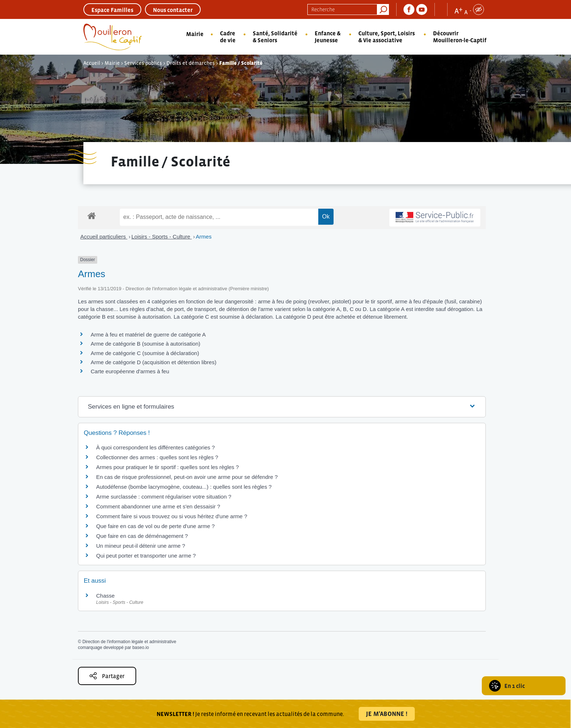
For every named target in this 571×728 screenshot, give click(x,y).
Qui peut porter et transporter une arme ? (146, 556)
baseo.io (140, 648)
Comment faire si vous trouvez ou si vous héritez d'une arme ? (172, 516)
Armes (204, 237)
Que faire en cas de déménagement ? (142, 536)
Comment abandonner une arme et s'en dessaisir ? (158, 506)
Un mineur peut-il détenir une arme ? (141, 546)
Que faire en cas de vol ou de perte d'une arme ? (155, 526)
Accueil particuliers (104, 237)
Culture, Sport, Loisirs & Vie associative (387, 37)
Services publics (143, 63)
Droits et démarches (191, 63)
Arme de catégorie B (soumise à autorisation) (145, 344)
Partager (107, 676)
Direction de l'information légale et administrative (129, 642)
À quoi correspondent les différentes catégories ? (155, 447)
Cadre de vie (228, 37)
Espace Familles (112, 10)
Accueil (92, 63)
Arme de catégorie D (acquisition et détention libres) (153, 362)
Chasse (105, 596)
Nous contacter (173, 10)
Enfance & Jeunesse (328, 37)
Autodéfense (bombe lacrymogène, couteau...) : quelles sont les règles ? (184, 487)
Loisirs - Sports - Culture (162, 237)
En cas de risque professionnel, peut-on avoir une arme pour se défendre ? (187, 477)
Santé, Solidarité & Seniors (275, 37)
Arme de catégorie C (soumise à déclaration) (145, 353)
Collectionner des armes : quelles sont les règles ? (157, 457)
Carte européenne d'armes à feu (130, 371)
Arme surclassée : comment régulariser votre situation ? (164, 497)
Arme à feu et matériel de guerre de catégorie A (148, 335)
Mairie (195, 34)
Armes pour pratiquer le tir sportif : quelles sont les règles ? (168, 467)
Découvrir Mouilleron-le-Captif (460, 37)
